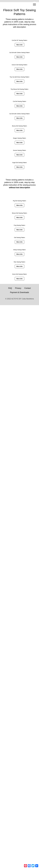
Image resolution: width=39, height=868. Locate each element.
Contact (28, 288)
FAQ (10, 288)
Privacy (18, 288)
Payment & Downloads (19, 292)
